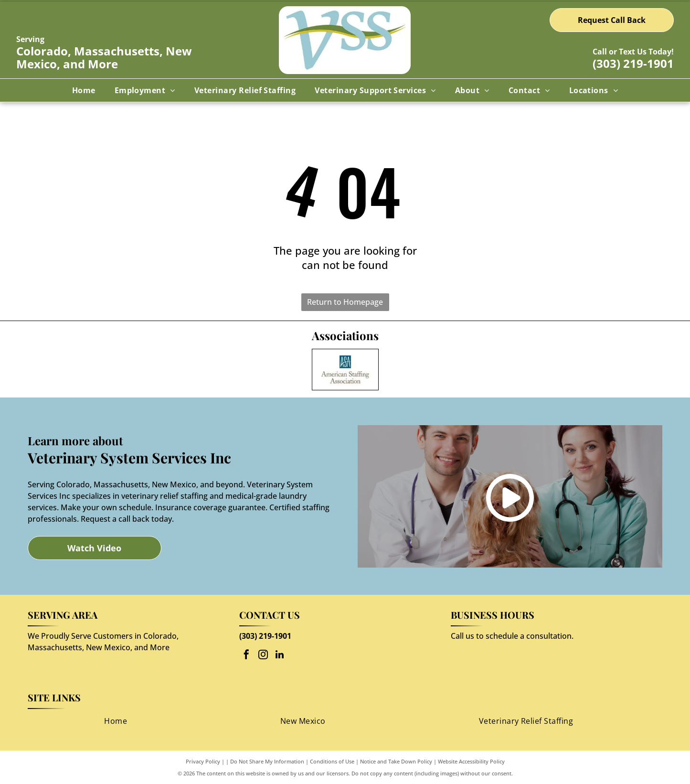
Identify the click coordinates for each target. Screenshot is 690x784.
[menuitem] (84, 90)
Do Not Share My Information (267, 761)
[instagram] (263, 656)
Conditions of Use (332, 761)
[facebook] (246, 656)
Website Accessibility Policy (471, 761)
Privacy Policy (203, 761)
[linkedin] (280, 656)
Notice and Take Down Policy (396, 761)
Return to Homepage (345, 302)
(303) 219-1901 (633, 63)
